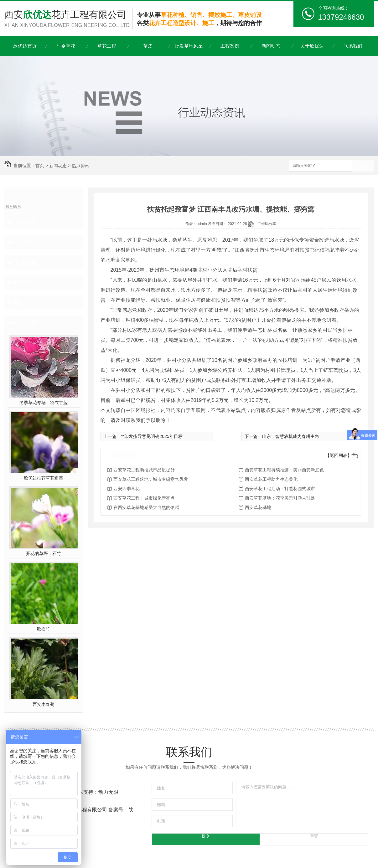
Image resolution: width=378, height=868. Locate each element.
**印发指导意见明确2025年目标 (152, 436)
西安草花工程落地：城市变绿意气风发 (151, 479)
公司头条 (25, 222)
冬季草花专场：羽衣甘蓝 (44, 403)
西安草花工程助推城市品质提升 (144, 470)
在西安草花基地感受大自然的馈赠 (146, 507)
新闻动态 (271, 46)
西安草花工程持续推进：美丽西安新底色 (284, 470)
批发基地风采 (189, 46)
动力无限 (108, 792)
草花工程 (107, 46)
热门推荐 (25, 322)
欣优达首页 (25, 46)
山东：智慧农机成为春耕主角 (291, 436)
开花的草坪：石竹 (44, 553)
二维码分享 (267, 224)
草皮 (148, 46)
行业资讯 (25, 242)
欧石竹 (44, 629)
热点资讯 (80, 166)
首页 (40, 166)
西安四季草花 (127, 489)
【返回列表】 (339, 455)
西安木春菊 (44, 704)
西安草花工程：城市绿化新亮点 (144, 498)
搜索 (363, 166)
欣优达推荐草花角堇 (44, 478)
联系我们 (353, 46)
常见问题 (25, 262)
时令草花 (66, 46)
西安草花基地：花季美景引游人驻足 (280, 498)
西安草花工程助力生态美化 (271, 479)
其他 (19, 302)
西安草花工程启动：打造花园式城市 (280, 489)
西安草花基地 (258, 507)
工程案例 (230, 46)
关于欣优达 (312, 46)
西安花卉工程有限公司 (68, 19)
